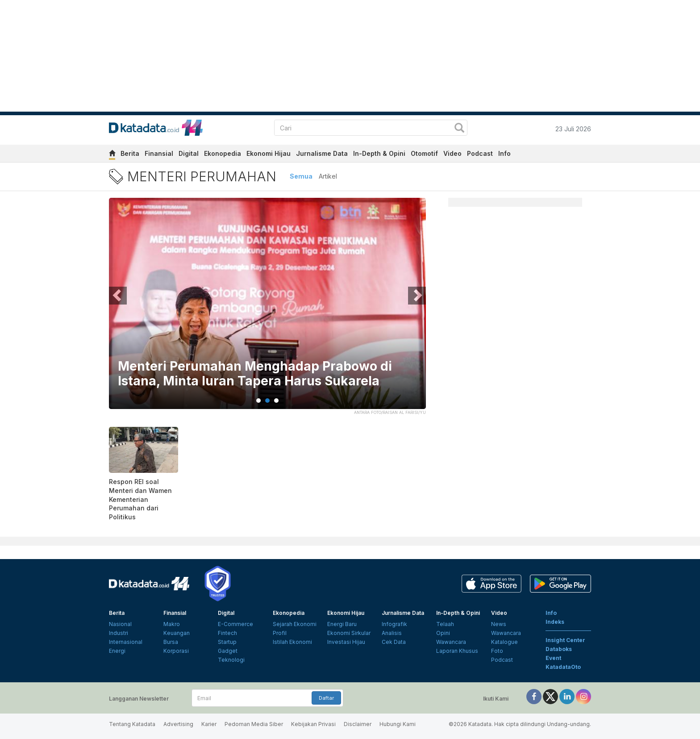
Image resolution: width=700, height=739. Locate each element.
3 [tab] (276, 401)
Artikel (328, 176)
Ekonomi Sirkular (349, 633)
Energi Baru (342, 624)
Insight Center (565, 640)
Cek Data (394, 642)
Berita (130, 153)
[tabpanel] (267, 309)
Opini (443, 633)
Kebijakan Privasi (313, 724)
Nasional (120, 624)
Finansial (159, 153)
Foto (497, 651)
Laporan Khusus (457, 651)
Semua (301, 176)
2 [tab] (267, 401)
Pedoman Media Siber (254, 724)
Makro (172, 624)
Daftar (326, 698)
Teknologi (231, 660)
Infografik (394, 624)
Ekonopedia (223, 153)
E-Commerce (235, 624)
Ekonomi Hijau (269, 153)
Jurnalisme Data (322, 153)
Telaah (445, 624)
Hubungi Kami (398, 724)
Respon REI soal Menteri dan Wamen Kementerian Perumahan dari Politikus (140, 499)
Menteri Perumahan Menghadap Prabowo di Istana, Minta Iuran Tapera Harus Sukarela (255, 374)
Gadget (228, 651)
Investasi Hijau (346, 642)
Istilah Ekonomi (292, 642)
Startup (227, 642)
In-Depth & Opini (379, 153)
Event (553, 658)
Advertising (178, 724)
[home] (112, 155)
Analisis (392, 633)
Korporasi (176, 651)
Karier (209, 724)
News (499, 624)
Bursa (171, 642)
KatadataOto (563, 667)
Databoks (559, 649)
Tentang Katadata (132, 724)
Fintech (227, 633)
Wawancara (451, 642)
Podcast (480, 153)
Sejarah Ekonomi (295, 624)
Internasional (126, 642)
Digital (189, 153)
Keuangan (177, 633)
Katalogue (504, 642)
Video (452, 153)
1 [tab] (258, 401)
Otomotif (424, 153)
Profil (280, 633)
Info (504, 153)
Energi (117, 651)
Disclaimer (358, 724)
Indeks (555, 622)
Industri (119, 633)
